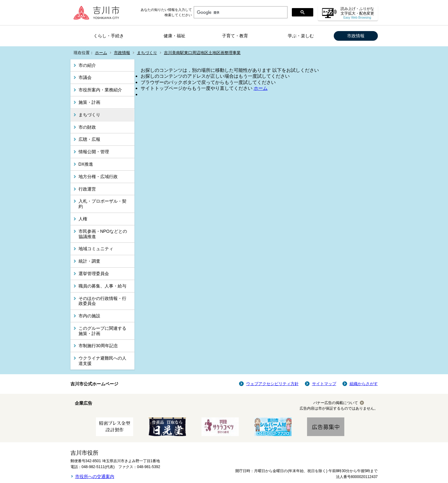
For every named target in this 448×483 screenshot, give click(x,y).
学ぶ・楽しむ (301, 36)
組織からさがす (364, 384)
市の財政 (87, 127)
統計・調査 (89, 261)
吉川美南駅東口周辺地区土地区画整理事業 (202, 53)
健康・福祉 (174, 36)
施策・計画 (89, 102)
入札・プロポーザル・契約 (102, 204)
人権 (83, 219)
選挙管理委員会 (94, 274)
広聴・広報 (89, 139)
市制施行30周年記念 (98, 346)
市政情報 (356, 36)
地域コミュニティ (96, 249)
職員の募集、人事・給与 (102, 286)
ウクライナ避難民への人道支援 (102, 361)
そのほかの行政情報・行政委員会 (102, 301)
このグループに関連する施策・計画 (102, 331)
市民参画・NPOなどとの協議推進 (103, 234)
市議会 (85, 77)
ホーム (101, 53)
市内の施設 (89, 316)
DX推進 (86, 164)
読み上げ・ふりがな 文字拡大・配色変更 (357, 13)
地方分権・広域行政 (98, 177)
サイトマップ (324, 384)
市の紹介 (87, 65)
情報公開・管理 (94, 152)
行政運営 (87, 189)
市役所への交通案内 (95, 476)
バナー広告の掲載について (336, 403)
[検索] (240, 12)
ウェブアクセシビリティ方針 (272, 384)
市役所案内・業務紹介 (100, 90)
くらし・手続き (109, 36)
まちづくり (147, 53)
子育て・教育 (235, 36)
